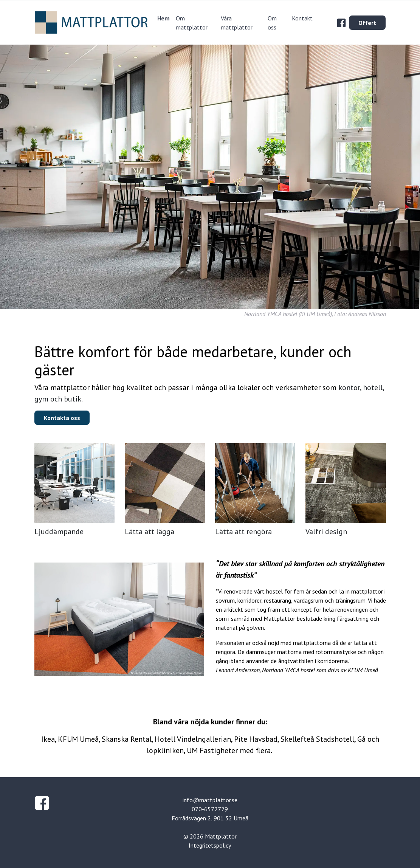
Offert (367, 23)
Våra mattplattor (237, 23)
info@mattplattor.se (210, 800)
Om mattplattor (192, 23)
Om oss (272, 23)
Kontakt (302, 18)
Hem (164, 18)
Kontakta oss (62, 418)
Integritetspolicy (210, 845)
